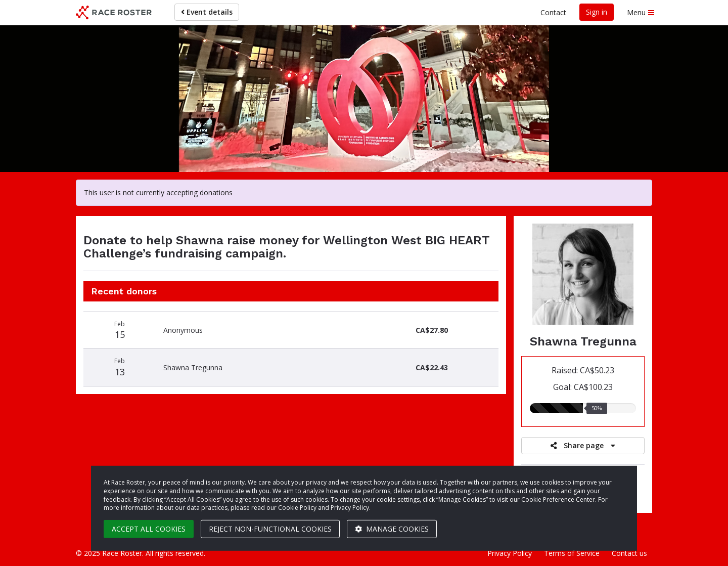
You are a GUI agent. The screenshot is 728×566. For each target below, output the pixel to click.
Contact (553, 12)
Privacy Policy (510, 553)
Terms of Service (572, 553)
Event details (207, 12)
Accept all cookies (149, 529)
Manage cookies (392, 529)
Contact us (629, 553)
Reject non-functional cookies (270, 529)
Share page (583, 445)
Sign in (597, 12)
